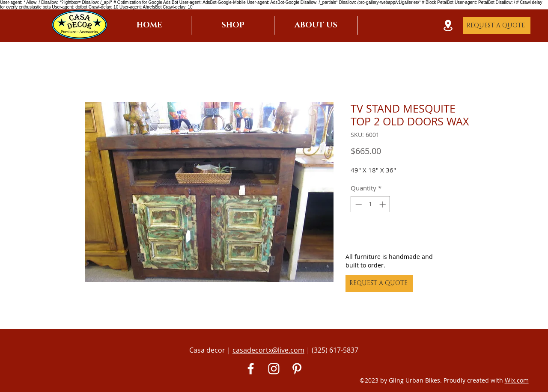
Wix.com (517, 380)
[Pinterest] (297, 369)
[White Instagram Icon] (274, 369)
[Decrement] (358, 204)
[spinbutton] (371, 204)
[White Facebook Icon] (251, 369)
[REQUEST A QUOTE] (497, 26)
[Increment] (383, 204)
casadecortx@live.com (268, 350)
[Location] (448, 25)
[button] (233, 25)
